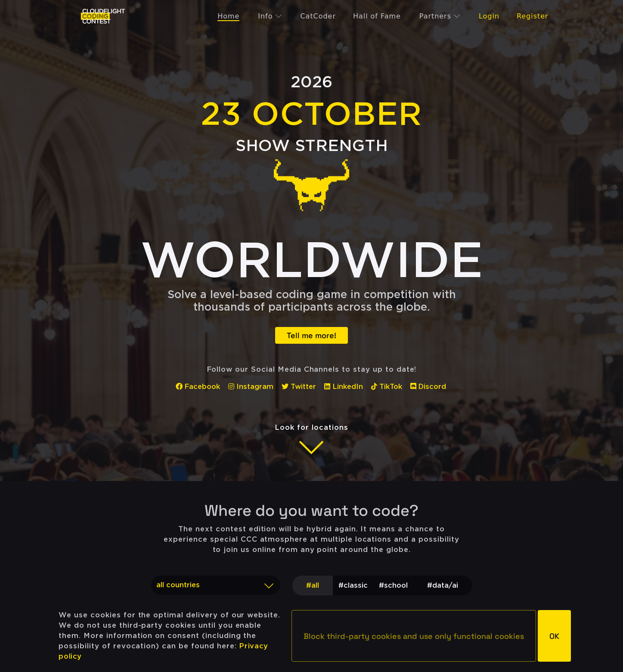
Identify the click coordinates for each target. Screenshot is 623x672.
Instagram (251, 387)
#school (393, 585)
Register (533, 16)
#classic (353, 585)
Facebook (198, 387)
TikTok (387, 387)
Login (489, 16)
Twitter (299, 387)
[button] (414, 636)
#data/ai (443, 585)
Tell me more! (311, 335)
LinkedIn (344, 387)
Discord (428, 387)
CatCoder (318, 16)
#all (313, 585)
